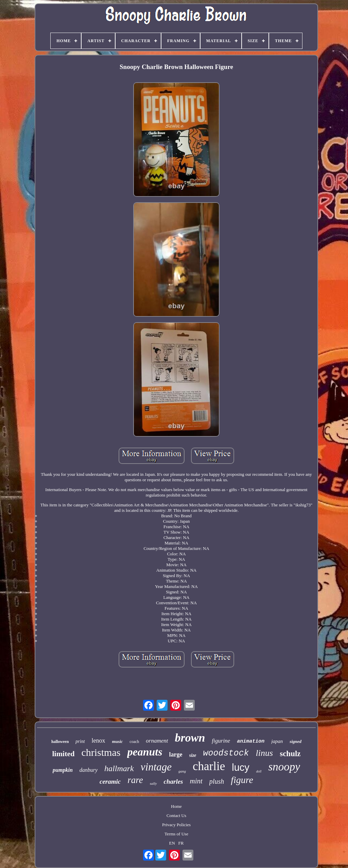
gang (182, 771)
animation (251, 741)
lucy (241, 767)
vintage (156, 767)
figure (242, 780)
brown (190, 738)
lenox (99, 741)
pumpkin (63, 770)
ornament (157, 741)
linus (265, 753)
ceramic (110, 782)
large (176, 754)
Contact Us (176, 815)
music (118, 741)
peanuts (145, 752)
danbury (89, 770)
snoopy (284, 767)
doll (259, 771)
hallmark (119, 768)
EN (172, 843)
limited (63, 754)
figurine (221, 741)
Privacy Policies (176, 825)
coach (134, 742)
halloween (60, 742)
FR (181, 843)
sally (153, 783)
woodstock (226, 753)
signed (295, 741)
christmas (101, 752)
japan (277, 741)
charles (173, 782)
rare (135, 780)
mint (196, 781)
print (80, 741)
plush (217, 781)
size (193, 755)
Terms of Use (176, 834)
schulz (290, 754)
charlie (209, 766)
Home (176, 806)
